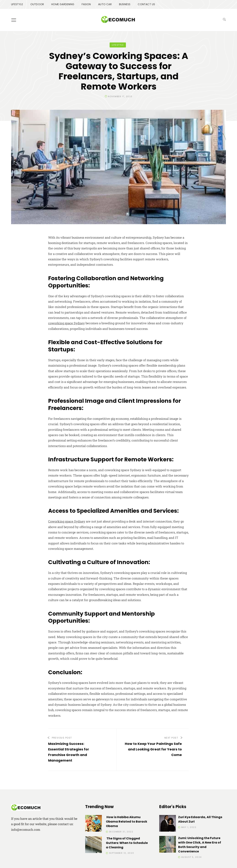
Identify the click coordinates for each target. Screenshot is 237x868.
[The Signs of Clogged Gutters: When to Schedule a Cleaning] (94, 845)
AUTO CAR (105, 4)
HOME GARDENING (63, 4)
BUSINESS (125, 4)
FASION (86, 4)
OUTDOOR (37, 4)
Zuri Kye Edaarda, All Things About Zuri (200, 819)
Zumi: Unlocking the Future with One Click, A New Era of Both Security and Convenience (200, 845)
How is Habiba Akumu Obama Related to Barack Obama (127, 822)
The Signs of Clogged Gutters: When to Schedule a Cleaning (127, 843)
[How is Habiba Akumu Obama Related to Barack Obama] (94, 824)
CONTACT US (146, 4)
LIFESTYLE (17, 4)
